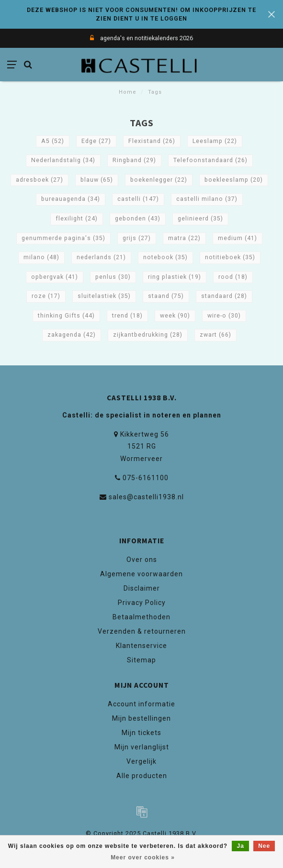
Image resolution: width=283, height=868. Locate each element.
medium (238, 238)
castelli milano (207, 199)
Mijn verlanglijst (142, 747)
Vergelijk (141, 761)
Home (128, 92)
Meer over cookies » (143, 857)
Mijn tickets (141, 733)
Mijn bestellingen (141, 718)
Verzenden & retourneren (142, 631)
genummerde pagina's (63, 238)
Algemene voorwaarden (141, 574)
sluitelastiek (104, 296)
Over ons (142, 560)
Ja (240, 846)
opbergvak (55, 277)
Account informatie (141, 704)
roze (46, 296)
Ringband (134, 160)
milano (41, 257)
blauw (97, 180)
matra (184, 238)
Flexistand (152, 141)
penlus (113, 277)
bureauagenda (71, 199)
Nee (264, 846)
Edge (96, 141)
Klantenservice (141, 646)
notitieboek (230, 257)
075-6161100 (146, 478)
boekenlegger (159, 180)
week (175, 316)
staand (166, 296)
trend (127, 316)
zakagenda (72, 335)
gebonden (138, 219)
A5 (53, 141)
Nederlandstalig (63, 160)
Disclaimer (142, 588)
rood (233, 277)
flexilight (77, 219)
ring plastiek (175, 277)
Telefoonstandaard (210, 160)
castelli (138, 199)
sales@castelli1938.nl (146, 497)
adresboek (40, 180)
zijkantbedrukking (148, 335)
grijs (137, 238)
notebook (165, 257)
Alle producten (142, 776)
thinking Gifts (66, 316)
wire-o (224, 316)
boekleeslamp (234, 180)
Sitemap (141, 660)
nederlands (101, 257)
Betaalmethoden (141, 617)
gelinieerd (200, 219)
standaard (224, 296)
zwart (215, 335)
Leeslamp (215, 141)
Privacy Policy (142, 603)
